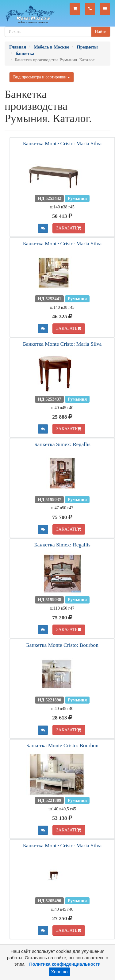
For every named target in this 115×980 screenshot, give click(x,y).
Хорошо (59, 972)
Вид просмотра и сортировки (42, 77)
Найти (101, 32)
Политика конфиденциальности (65, 964)
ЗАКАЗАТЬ (69, 228)
